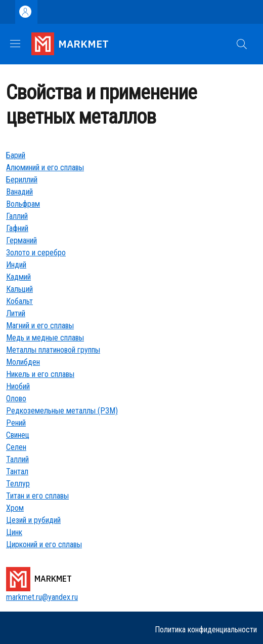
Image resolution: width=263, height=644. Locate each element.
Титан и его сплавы (37, 496)
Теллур (18, 484)
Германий (21, 240)
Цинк (14, 532)
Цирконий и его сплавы (44, 544)
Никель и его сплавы (40, 374)
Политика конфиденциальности (206, 630)
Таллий (17, 459)
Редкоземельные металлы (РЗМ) (62, 411)
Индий (16, 265)
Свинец (18, 435)
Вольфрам (23, 204)
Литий (16, 313)
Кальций (19, 289)
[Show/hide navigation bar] (15, 44)
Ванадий (19, 192)
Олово (16, 399)
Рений (16, 423)
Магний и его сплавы (40, 326)
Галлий (17, 216)
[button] (242, 44)
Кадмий (18, 277)
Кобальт (19, 301)
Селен (16, 447)
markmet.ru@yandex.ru (42, 597)
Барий (16, 155)
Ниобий (18, 386)
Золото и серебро (36, 253)
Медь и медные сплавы (45, 338)
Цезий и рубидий (33, 520)
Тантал (17, 471)
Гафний (17, 228)
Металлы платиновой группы (53, 350)
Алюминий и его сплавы (45, 167)
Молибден (23, 362)
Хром (15, 508)
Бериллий (22, 180)
